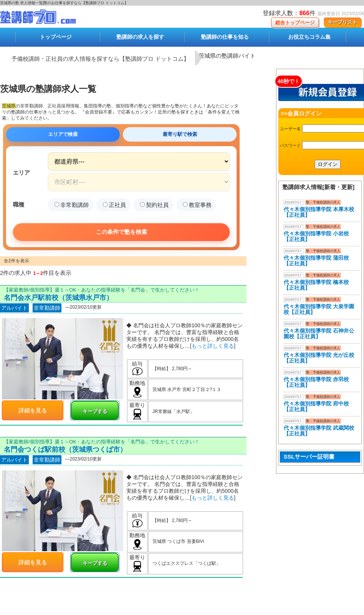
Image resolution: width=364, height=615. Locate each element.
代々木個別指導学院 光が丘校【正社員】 (319, 358)
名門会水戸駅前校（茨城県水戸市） (58, 298)
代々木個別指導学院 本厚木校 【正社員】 (319, 212)
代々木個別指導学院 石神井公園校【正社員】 (319, 334)
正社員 (114, 205)
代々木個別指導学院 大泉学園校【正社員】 (319, 309)
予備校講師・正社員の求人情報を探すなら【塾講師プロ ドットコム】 (100, 59)
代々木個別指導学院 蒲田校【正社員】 (316, 261)
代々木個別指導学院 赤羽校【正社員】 (316, 382)
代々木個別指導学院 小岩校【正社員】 (316, 236)
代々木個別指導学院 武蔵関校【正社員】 (319, 431)
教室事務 (197, 205)
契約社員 (154, 205)
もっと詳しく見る (213, 346)
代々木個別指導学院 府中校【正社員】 (316, 406)
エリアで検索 (63, 134)
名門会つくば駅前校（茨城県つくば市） (65, 449)
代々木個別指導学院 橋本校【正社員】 (316, 285)
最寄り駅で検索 (180, 134)
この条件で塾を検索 (122, 232)
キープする (95, 411)
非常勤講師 (71, 205)
